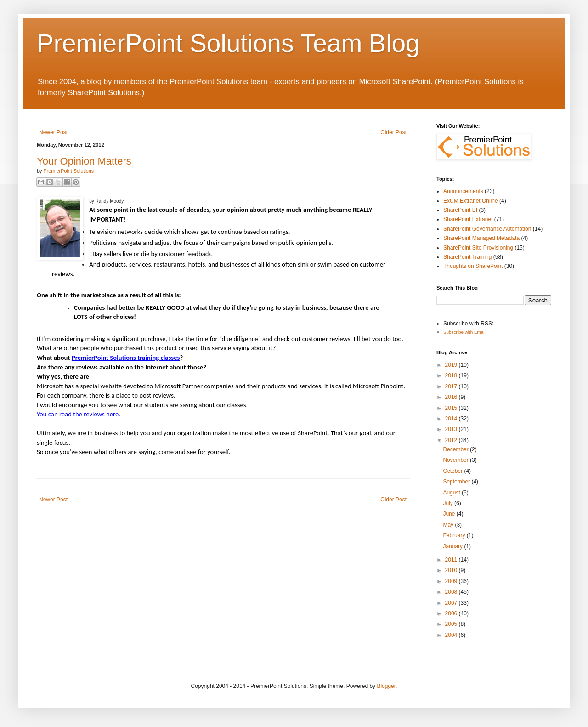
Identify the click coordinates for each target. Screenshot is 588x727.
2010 (452, 570)
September (457, 482)
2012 (452, 440)
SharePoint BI (460, 210)
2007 (452, 603)
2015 (452, 408)
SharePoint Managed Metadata (481, 238)
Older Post (393, 132)
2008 (452, 592)
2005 (452, 624)
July (449, 503)
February (455, 535)
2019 (452, 365)
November (456, 460)
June (449, 514)
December (456, 449)
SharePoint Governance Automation (487, 229)
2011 (452, 560)
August (452, 493)
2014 (452, 419)
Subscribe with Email (464, 332)
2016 (452, 397)
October (453, 471)
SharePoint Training (467, 257)
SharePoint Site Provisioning (478, 248)
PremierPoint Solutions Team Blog (228, 43)
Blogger (386, 686)
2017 (452, 386)
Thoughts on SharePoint (473, 266)
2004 (452, 635)
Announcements (463, 191)
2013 (452, 429)
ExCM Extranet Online (471, 201)
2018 (452, 375)
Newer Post (53, 132)
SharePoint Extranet (468, 219)
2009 (452, 581)
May (449, 525)
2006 (452, 613)
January (453, 546)
